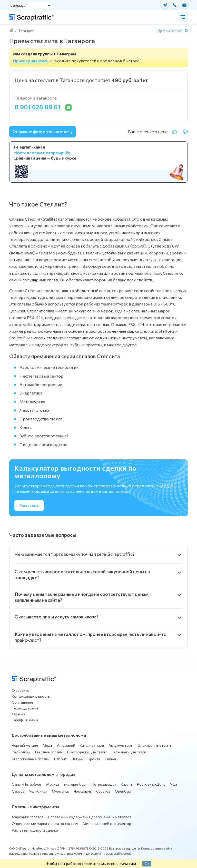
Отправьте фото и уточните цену (43, 132)
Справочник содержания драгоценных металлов (90, 817)
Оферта (19, 714)
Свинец (111, 759)
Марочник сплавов (28, 817)
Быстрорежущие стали (87, 752)
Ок (147, 863)
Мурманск (60, 791)
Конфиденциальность (31, 696)
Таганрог (26, 31)
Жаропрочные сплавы (31, 759)
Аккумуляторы (121, 745)
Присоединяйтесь (31, 61)
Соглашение (22, 702)
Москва (53, 784)
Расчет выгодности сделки (35, 830)
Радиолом (21, 752)
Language (18, 5)
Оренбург (123, 791)
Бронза (94, 759)
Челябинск (38, 791)
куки (132, 863)
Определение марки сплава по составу (45, 823)
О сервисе (21, 690)
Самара (18, 791)
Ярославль (83, 791)
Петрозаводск (104, 784)
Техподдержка (25, 708)
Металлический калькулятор (107, 823)
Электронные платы (155, 745)
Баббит (60, 759)
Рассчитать (29, 505)
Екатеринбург (75, 784)
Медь (47, 745)
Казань (127, 784)
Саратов (103, 791)
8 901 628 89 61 (37, 107)
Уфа (174, 784)
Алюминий (66, 745)
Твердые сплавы (48, 752)
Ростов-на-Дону (151, 784)
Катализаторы (92, 745)
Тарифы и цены (25, 720)
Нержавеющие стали (129, 752)
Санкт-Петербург (27, 784)
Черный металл (25, 745)
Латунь (77, 759)
